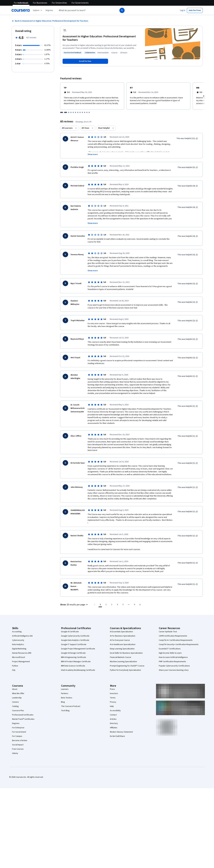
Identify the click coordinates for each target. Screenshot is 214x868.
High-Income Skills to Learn (170, 653)
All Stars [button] (85, 128)
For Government (19, 732)
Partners (65, 693)
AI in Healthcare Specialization (123, 644)
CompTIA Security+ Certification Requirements (179, 644)
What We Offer (18, 693)
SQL (14, 670)
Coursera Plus (18, 711)
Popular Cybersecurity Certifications (174, 666)
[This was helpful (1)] (188, 376)
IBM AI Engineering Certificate (74, 657)
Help (112, 706)
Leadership (17, 698)
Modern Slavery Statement (121, 732)
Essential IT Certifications (170, 649)
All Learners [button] (67, 128)
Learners (65, 689)
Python (15, 666)
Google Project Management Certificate (78, 649)
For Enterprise (18, 728)
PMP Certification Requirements (172, 662)
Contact (113, 715)
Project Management (21, 662)
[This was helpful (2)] (188, 284)
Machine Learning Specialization (123, 662)
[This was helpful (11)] (187, 138)
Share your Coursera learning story (174, 670)
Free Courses (18, 749)
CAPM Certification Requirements (173, 636)
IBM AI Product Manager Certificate (76, 662)
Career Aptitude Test (168, 632)
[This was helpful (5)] (188, 167)
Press (112, 689)
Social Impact (18, 745)
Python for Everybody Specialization (125, 670)
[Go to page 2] (106, 605)
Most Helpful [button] (104, 128)
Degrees (16, 723)
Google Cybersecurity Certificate (75, 636)
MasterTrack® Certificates (23, 719)
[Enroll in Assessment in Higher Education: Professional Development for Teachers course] (85, 61)
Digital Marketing (19, 649)
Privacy (113, 702)
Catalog (15, 706)
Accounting (17, 632)
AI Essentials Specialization (121, 632)
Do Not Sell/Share (117, 736)
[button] (49, 10)
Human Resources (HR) (22, 653)
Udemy (15, 753)
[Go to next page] (140, 605)
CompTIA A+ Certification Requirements (176, 640)
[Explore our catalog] (38, 10)
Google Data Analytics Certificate (75, 640)
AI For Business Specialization (123, 636)
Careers (15, 702)
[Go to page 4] (117, 605)
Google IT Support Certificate (74, 644)
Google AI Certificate (70, 632)
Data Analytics (18, 644)
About (15, 689)
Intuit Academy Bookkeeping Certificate (78, 670)
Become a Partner (20, 740)
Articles (113, 719)
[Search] (122, 10)
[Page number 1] (100, 605)
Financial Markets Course (121, 657)
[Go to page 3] (112, 605)
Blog (63, 702)
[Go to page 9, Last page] (134, 605)
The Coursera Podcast (71, 706)
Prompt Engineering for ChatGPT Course (127, 666)
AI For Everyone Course (120, 640)
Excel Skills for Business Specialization (126, 653)
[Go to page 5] (123, 605)
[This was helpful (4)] (188, 186)
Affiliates (114, 728)
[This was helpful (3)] (188, 255)
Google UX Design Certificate (73, 653)
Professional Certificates (23, 715)
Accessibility (115, 711)
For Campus (17, 736)
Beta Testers (67, 698)
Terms (113, 698)
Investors (114, 693)
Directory (114, 723)
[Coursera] (21, 10)
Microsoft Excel (18, 657)
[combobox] (85, 10)
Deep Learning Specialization (122, 649)
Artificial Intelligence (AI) (22, 636)
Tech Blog (65, 711)
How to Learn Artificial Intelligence (173, 657)
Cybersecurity (18, 640)
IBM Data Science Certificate (73, 666)
